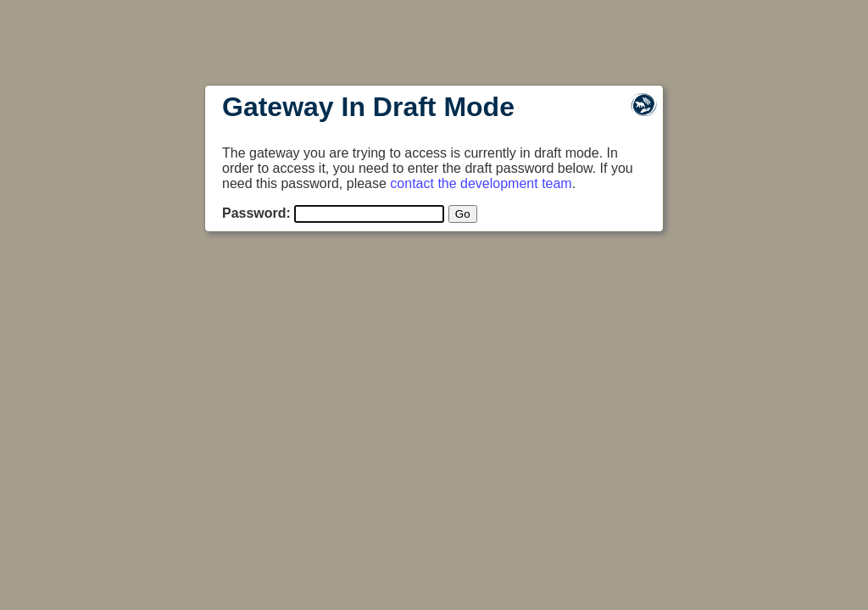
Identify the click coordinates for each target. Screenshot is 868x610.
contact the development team (481, 183)
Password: (256, 213)
